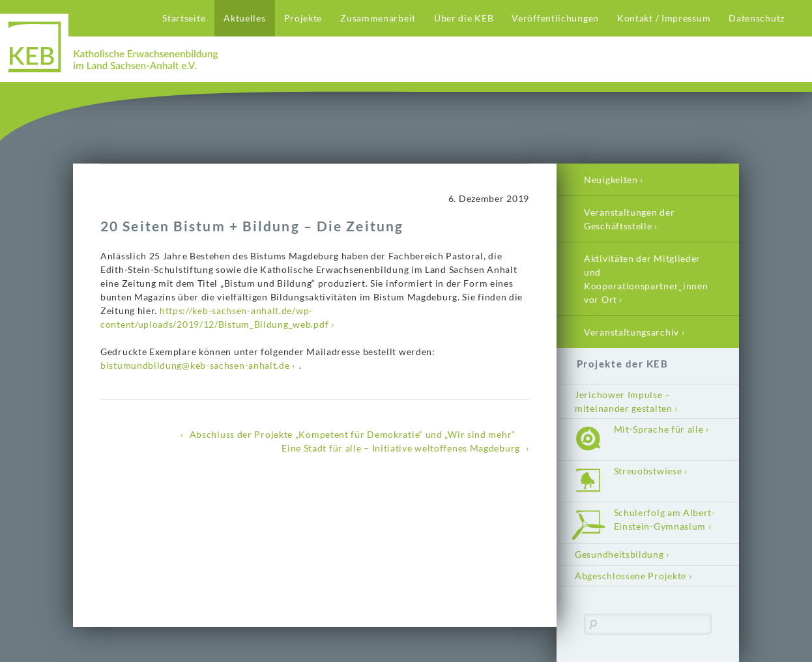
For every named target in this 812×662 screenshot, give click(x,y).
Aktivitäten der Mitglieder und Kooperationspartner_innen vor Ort (646, 279)
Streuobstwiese (648, 471)
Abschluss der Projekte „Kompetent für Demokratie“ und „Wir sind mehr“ (353, 434)
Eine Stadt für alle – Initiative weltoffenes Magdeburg (401, 448)
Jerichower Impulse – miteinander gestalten (624, 401)
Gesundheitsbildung (619, 554)
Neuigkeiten (611, 180)
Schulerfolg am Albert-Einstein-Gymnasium (665, 519)
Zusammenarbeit (378, 18)
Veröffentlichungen (555, 18)
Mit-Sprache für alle (659, 429)
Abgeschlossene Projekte (631, 576)
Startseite (184, 18)
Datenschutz (757, 18)
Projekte (303, 18)
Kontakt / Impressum (664, 18)
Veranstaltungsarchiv (631, 332)
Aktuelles (244, 18)
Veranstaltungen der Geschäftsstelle (629, 219)
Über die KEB (464, 18)
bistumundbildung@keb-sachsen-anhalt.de (195, 365)
